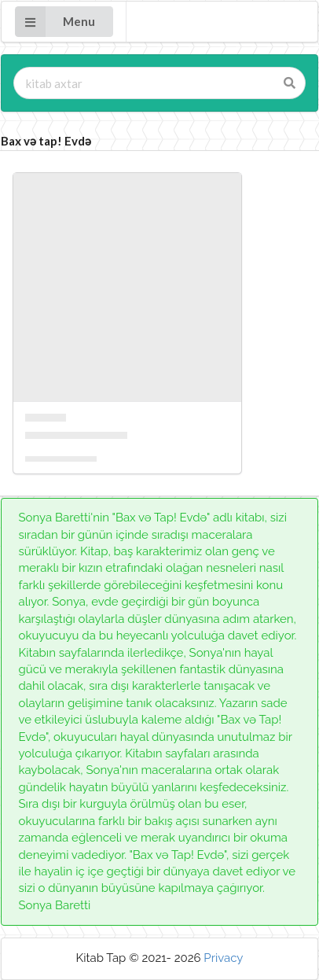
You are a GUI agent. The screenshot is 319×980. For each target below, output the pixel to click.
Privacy (223, 958)
